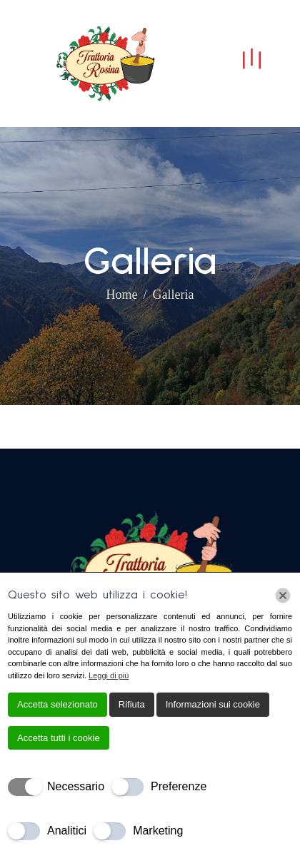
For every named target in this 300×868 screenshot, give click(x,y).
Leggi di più (109, 675)
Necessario (76, 786)
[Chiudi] (283, 596)
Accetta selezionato (57, 704)
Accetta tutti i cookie (59, 738)
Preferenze (179, 786)
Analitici (67, 831)
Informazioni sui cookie (213, 704)
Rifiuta (132, 704)
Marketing (158, 831)
